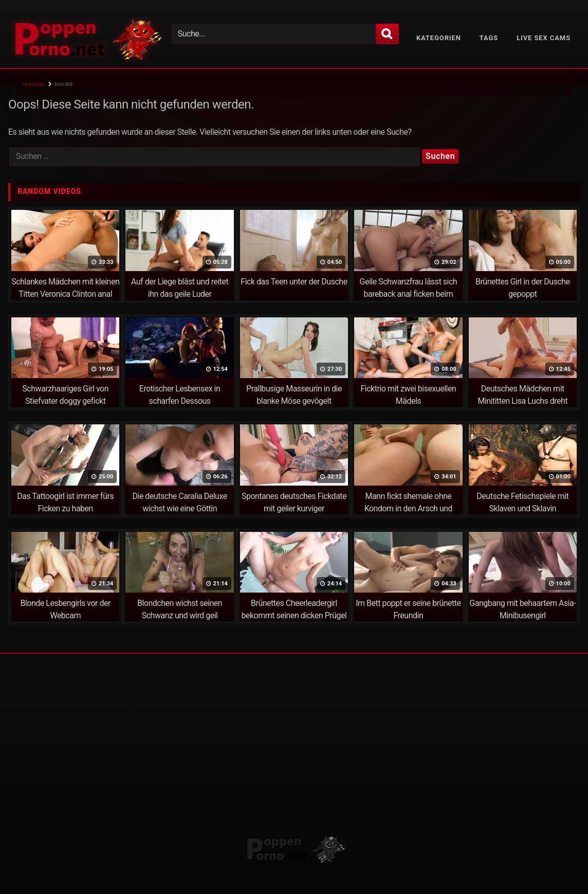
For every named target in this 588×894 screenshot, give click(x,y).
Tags (489, 38)
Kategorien (439, 38)
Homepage (34, 84)
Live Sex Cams (544, 38)
